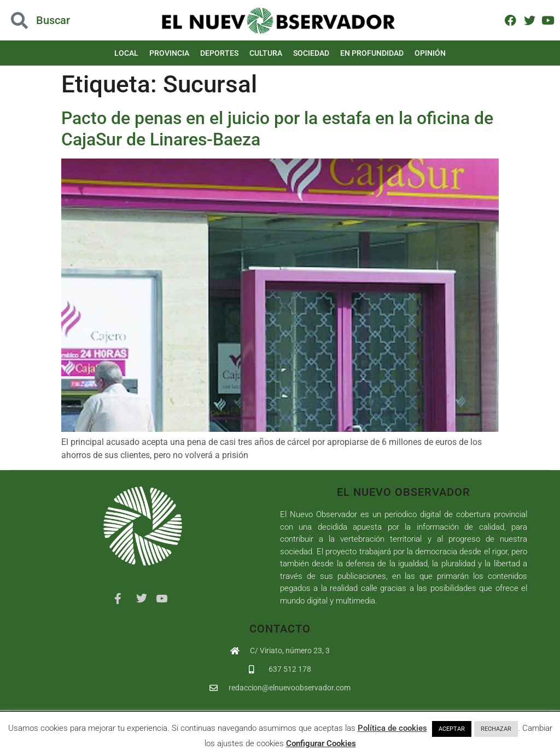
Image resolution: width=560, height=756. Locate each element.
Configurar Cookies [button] (321, 743)
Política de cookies (392, 728)
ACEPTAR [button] (452, 729)
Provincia (169, 53)
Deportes (219, 53)
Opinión (430, 53)
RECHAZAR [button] (496, 729)
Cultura (266, 53)
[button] (56, 20)
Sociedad (311, 53)
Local (126, 53)
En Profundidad (372, 53)
